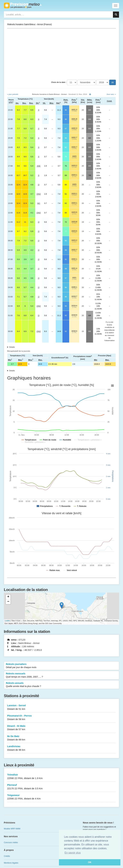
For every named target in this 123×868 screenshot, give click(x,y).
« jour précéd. (13, 94)
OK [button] (90, 862)
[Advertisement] (61, 54)
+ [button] (8, 597)
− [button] (8, 602)
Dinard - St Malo (61, 728)
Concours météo (11, 843)
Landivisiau (61, 748)
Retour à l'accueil (23, 5)
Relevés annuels (61, 685)
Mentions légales (11, 863)
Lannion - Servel (61, 707)
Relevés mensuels (61, 675)
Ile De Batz (61, 738)
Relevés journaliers (61, 666)
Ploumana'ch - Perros (61, 718)
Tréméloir (61, 777)
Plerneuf (61, 787)
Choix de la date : (59, 82)
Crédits (7, 856)
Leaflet (7, 621)
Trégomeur (61, 797)
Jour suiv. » (111, 94)
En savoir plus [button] (73, 853)
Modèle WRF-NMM (12, 829)
